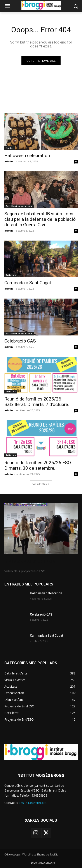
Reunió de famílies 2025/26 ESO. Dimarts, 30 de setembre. (38, 465)
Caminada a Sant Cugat (28, 283)
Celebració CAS (20, 341)
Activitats (11, 275)
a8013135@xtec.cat (33, 803)
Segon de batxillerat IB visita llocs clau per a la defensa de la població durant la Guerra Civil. (40, 219)
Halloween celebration (27, 156)
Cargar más (41, 484)
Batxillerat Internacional (19, 206)
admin (9, 161)
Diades (10, 148)
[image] (41, 529)
